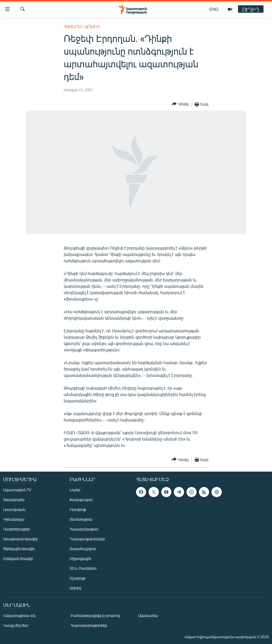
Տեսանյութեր (14, 500)
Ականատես (148, 615)
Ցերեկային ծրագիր (19, 549)
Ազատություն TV (17, 490)
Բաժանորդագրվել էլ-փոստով (95, 615)
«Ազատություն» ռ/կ (19, 615)
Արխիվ (75, 588)
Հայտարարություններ (89, 625)
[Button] (180, 104)
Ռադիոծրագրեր (16, 529)
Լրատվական (14, 509)
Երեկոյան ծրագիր (18, 558)
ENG (214, 9)
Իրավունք (78, 509)
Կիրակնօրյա (14, 519)
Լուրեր (75, 490)
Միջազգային (80, 558)
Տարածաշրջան (83, 549)
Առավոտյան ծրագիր (20, 539)
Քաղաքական (81, 500)
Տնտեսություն (81, 519)
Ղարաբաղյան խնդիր (87, 539)
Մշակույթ (77, 578)
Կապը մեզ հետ (16, 625)
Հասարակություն (84, 529)
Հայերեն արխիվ (82, 26)
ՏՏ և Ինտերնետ (83, 568)
